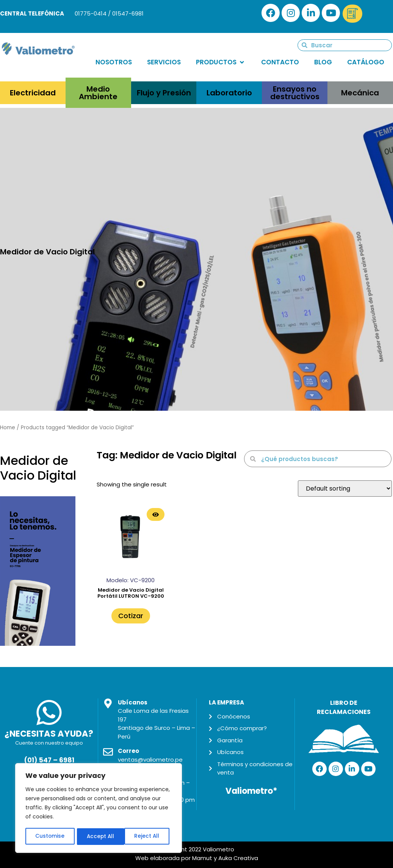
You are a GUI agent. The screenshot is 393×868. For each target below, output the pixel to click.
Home (8, 428)
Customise (50, 837)
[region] (99, 809)
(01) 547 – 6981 (49, 760)
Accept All (148, 837)
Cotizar (131, 616)
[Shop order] (345, 489)
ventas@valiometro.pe (150, 760)
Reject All (99, 837)
